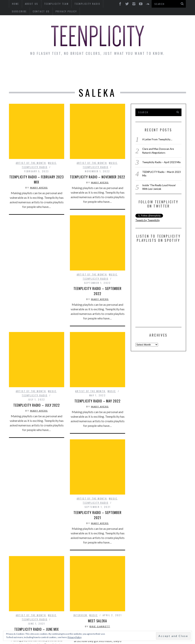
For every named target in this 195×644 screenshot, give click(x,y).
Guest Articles (142, 67)
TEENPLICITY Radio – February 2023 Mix (37, 179)
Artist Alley (72, 67)
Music (52, 163)
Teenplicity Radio (35, 167)
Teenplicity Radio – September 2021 (97, 458)
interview (80, 540)
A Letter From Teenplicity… (157, 139)
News (21, 67)
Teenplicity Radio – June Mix (37, 572)
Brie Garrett (100, 551)
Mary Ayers (39, 188)
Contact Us (20, 11)
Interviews (43, 67)
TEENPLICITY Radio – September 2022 (97, 291)
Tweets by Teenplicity (148, 220)
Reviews (170, 67)
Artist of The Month (31, 163)
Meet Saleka (97, 545)
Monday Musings (106, 67)
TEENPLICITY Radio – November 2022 (97, 177)
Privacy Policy (45, 11)
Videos (98, 77)
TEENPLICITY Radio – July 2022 (37, 377)
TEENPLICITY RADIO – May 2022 (97, 372)
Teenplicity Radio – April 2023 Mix (161, 162)
